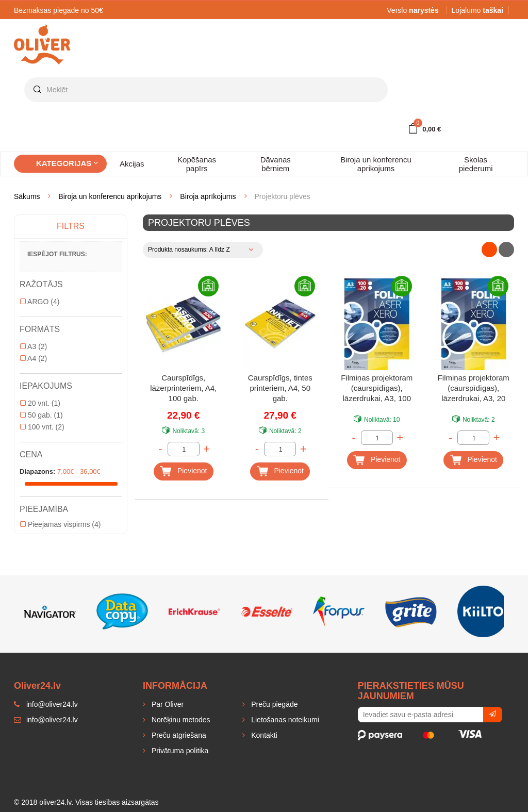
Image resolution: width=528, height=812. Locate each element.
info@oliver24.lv (46, 720)
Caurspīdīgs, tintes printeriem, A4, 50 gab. (280, 388)
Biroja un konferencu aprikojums (376, 164)
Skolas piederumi (476, 164)
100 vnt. (42, 427)
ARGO (40, 302)
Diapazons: (37, 471)
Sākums (27, 196)
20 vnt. (40, 403)
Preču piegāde (273, 704)
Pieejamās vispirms (60, 524)
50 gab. (42, 415)
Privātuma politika (179, 751)
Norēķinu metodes (180, 720)
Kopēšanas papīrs (197, 164)
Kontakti (263, 735)
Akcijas (132, 164)
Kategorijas (67, 163)
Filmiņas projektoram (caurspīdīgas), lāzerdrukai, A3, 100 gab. (377, 389)
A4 (34, 358)
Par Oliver (167, 704)
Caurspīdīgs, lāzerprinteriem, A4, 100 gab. (183, 388)
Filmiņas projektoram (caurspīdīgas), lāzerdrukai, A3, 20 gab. (474, 389)
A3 (34, 346)
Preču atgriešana (178, 735)
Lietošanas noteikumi (284, 720)
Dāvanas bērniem (276, 164)
